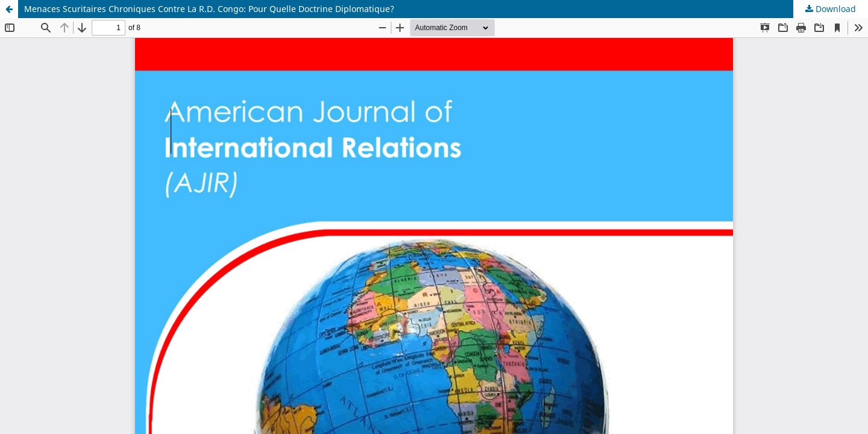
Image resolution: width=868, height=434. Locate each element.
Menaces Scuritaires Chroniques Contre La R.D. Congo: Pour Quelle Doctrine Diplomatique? (209, 9)
